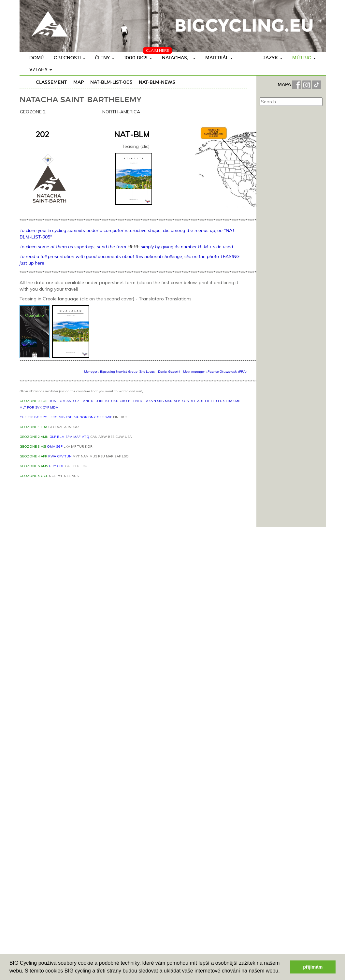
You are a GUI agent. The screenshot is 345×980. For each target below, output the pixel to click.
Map (79, 82)
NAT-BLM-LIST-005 (111, 82)
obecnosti (70, 58)
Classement (51, 82)
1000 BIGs (138, 58)
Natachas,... (179, 58)
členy (105, 58)
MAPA (285, 84)
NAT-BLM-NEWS (157, 82)
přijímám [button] (313, 967)
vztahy (41, 69)
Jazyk (273, 58)
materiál (219, 58)
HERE (133, 247)
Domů (37, 58)
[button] (282, 972)
